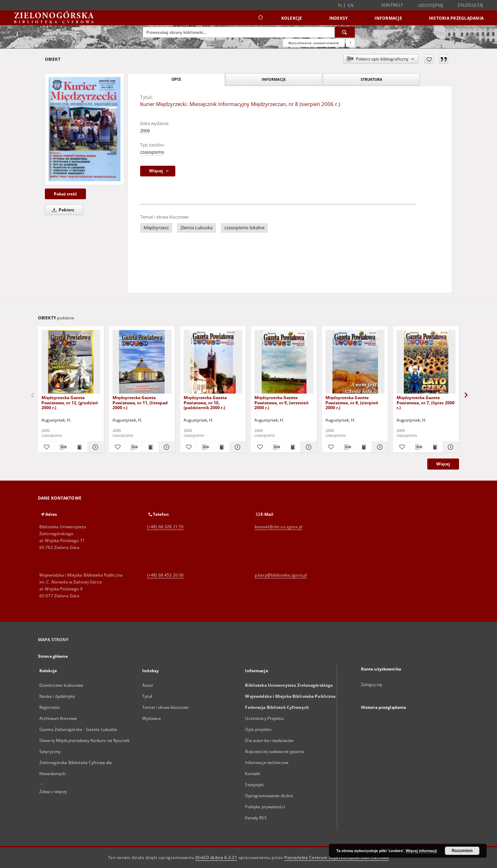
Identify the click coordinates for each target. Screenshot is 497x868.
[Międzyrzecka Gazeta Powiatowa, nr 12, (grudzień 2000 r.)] (71, 362)
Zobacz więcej (53, 792)
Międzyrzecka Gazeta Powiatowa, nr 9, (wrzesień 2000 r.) (281, 402)
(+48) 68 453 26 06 (165, 575)
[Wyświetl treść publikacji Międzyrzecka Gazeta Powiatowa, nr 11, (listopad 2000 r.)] (150, 447)
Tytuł (147, 696)
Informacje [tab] (274, 79)
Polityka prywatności (265, 807)
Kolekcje (292, 18)
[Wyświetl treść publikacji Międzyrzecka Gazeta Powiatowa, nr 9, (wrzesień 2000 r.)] (292, 447)
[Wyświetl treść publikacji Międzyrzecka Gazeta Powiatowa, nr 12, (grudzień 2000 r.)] (79, 447)
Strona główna (53, 656)
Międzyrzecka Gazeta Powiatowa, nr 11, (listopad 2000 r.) (140, 402)
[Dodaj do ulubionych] (429, 59)
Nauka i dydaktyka (57, 696)
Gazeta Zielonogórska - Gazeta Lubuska (78, 729)
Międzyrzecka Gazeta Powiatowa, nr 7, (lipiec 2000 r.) (426, 402)
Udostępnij (431, 6)
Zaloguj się (470, 5)
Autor (148, 685)
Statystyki (254, 785)
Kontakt (252, 774)
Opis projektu (258, 729)
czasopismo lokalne (244, 228)
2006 (145, 131)
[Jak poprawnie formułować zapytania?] (350, 43)
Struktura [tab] (372, 79)
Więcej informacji (421, 851)
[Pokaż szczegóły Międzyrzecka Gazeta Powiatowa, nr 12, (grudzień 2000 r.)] (95, 447)
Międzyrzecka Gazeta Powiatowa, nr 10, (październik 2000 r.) (205, 402)
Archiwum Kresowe (58, 718)
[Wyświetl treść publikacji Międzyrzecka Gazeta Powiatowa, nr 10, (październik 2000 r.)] (221, 447)
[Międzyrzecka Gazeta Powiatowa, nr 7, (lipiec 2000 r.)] (426, 362)
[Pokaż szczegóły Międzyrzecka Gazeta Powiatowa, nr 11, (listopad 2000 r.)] (166, 447)
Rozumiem (462, 851)
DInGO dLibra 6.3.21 (216, 857)
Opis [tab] (176, 79)
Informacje (388, 18)
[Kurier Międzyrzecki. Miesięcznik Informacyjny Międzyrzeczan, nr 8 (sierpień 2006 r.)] (85, 129)
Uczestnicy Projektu (264, 718)
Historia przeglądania (456, 18)
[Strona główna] (260, 18)
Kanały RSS (256, 818)
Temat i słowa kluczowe (165, 707)
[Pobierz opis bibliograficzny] (63, 447)
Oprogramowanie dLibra (269, 796)
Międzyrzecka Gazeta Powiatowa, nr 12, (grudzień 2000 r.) (70, 402)
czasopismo (152, 152)
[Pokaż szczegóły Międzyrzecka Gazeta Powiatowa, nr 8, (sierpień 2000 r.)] (379, 447)
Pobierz (62, 210)
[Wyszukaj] (345, 32)
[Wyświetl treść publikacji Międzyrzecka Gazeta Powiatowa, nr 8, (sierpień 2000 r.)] (363, 447)
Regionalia (50, 707)
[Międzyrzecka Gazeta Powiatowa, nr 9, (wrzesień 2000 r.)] (284, 362)
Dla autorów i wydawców (269, 740)
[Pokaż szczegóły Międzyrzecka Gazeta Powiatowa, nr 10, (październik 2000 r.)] (237, 447)
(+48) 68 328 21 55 (165, 527)
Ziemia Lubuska (197, 228)
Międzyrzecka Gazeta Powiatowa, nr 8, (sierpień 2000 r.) (352, 402)
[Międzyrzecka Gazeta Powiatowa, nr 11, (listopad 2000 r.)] (142, 362)
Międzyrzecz (156, 228)
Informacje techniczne (267, 763)
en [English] (350, 5)
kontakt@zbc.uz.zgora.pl (279, 527)
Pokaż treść (65, 194)
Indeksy (339, 18)
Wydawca (152, 718)
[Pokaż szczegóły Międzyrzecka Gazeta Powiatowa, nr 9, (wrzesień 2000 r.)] (308, 447)
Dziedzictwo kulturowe (61, 685)
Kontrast (392, 5)
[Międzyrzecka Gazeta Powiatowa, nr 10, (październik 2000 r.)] (213, 362)
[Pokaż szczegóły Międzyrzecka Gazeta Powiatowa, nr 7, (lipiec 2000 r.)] (450, 447)
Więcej (443, 464)
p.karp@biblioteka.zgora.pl (281, 575)
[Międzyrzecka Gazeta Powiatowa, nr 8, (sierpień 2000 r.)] (355, 362)
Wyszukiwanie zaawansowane (314, 43)
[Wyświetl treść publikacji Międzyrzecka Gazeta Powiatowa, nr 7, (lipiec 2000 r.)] (434, 447)
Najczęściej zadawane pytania (274, 751)
